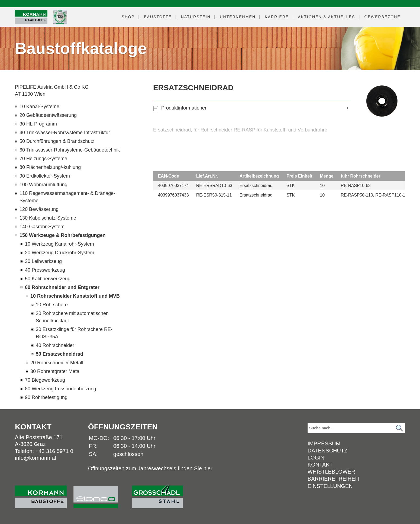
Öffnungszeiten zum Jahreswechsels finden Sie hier (150, 468)
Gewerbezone (382, 17)
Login (316, 458)
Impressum (324, 443)
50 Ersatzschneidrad (59, 354)
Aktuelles (327, 17)
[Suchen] (399, 428)
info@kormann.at (36, 458)
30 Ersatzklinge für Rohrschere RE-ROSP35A (74, 333)
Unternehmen (238, 17)
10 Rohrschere (52, 305)
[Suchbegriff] (356, 428)
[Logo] (31, 17)
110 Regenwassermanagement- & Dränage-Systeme (67, 197)
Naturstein (196, 17)
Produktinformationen (184, 108)
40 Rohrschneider (55, 345)
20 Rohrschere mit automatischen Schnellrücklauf (72, 317)
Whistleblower (331, 472)
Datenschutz (327, 451)
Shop (128, 17)
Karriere (277, 17)
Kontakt (320, 465)
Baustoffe (158, 17)
